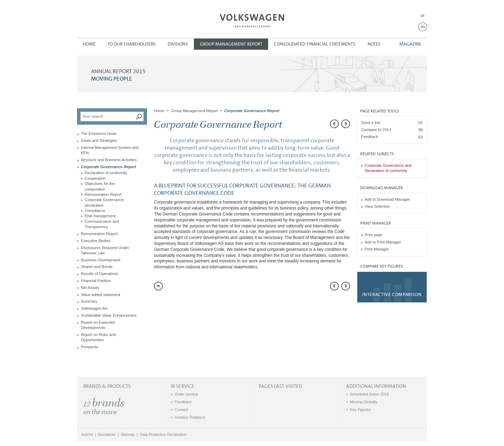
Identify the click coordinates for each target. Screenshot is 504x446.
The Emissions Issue (99, 133)
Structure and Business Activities (109, 160)
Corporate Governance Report (108, 167)
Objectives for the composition (100, 186)
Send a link (371, 123)
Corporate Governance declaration (104, 202)
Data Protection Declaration (163, 434)
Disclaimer (107, 434)
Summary (89, 301)
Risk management (100, 216)
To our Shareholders (132, 44)
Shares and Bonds (97, 267)
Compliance (95, 211)
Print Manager (377, 249)
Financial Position (96, 281)
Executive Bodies (96, 241)
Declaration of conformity (106, 173)
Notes (374, 44)
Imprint (87, 434)
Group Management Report (231, 44)
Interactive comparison (392, 294)
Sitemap (128, 434)
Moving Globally (364, 402)
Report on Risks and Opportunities (98, 337)
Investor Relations (190, 417)
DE (423, 16)
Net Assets (90, 288)
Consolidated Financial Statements (315, 44)
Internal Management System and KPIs (110, 150)
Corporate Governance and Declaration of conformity (388, 168)
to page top (158, 286)
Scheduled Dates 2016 (369, 394)
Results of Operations (99, 274)
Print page (373, 235)
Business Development (101, 260)
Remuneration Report (103, 194)
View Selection (377, 206)
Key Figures (360, 410)
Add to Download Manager (387, 199)
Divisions (178, 44)
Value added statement (100, 295)
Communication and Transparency (102, 224)
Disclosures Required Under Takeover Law (105, 250)
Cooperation (95, 178)
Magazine (410, 44)
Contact (181, 410)
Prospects (89, 347)
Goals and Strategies (99, 140)
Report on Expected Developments (98, 325)
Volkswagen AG (252, 20)
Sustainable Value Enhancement (109, 315)
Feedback (370, 137)
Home (89, 44)
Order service (186, 394)
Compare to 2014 (376, 130)
